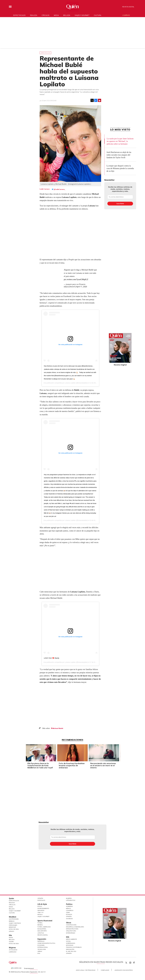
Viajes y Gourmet (15, 911)
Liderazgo (13, 952)
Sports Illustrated (45, 921)
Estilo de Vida (14, 929)
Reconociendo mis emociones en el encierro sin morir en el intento (103, 765)
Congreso (70, 910)
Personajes (13, 925)
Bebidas (12, 921)
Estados (69, 914)
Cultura (98, 15)
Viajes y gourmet (82, 15)
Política (69, 904)
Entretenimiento (43, 908)
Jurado (12, 931)
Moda (56, 15)
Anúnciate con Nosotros (124, 970)
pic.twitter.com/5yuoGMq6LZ (76, 279)
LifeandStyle (71, 900)
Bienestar (12, 927)
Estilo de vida (14, 943)
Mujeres (12, 948)
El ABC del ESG (71, 951)
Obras (40, 951)
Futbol (40, 923)
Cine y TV (40, 912)
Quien (126, 963)
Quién (11, 898)
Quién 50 (127, 15)
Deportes (41, 910)
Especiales (41, 900)
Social (68, 941)
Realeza (34, 15)
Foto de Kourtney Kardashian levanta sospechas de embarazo (72, 765)
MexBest (13, 917)
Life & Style (42, 904)
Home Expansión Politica (46, 943)
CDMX (68, 912)
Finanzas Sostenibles (74, 947)
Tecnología (42, 949)
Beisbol (40, 925)
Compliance (105, 970)
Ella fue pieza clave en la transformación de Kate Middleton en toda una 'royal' (40, 765)
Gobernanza (71, 943)
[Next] (120, 752)
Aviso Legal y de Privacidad (86, 970)
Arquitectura (71, 931)
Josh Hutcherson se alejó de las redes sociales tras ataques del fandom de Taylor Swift (119, 155)
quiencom (132, 962)
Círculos (46, 15)
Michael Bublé (58, 728)
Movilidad (70, 945)
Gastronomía (14, 919)
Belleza (67, 15)
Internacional (43, 947)
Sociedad (69, 919)
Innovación (70, 949)
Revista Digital (128, 7)
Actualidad (13, 950)
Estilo (40, 906)
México (68, 908)
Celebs (11, 941)
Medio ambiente (71, 939)
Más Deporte (42, 931)
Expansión (42, 939)
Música (40, 914)
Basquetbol (42, 929)
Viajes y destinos (15, 923)
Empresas (41, 941)
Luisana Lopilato (70, 383)
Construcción (71, 925)
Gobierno (69, 906)
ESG (39, 953)
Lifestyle (41, 933)
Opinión (40, 898)
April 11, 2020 (82, 287)
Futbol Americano (44, 927)
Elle (10, 935)
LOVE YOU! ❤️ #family (52, 658)
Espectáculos (19, 15)
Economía (41, 945)
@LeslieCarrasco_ (59, 189)
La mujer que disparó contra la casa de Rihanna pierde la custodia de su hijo (120, 168)
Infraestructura (72, 929)
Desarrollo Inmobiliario (75, 927)
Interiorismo (71, 933)
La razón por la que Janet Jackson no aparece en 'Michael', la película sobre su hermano (120, 141)
